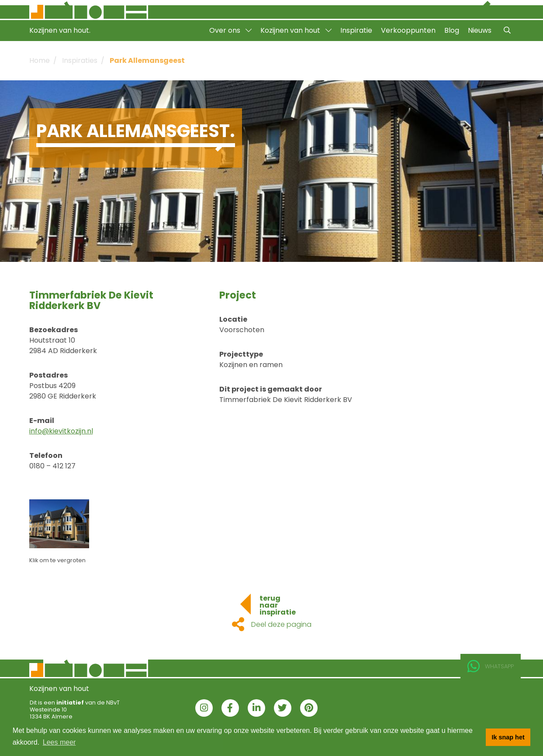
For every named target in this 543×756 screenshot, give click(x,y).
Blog (452, 30)
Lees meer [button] (59, 742)
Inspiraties (80, 60)
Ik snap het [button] (508, 737)
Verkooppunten (408, 30)
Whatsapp (491, 667)
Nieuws (480, 30)
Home (40, 60)
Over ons (230, 30)
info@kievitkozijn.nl (61, 431)
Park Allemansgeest (147, 60)
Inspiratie (356, 30)
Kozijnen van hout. (60, 30)
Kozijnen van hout (296, 30)
